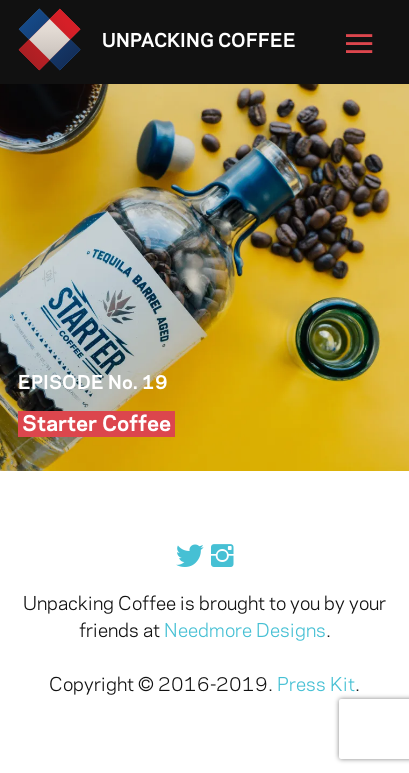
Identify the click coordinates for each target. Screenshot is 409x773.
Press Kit (316, 686)
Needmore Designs (245, 632)
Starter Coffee (96, 425)
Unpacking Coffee (199, 42)
